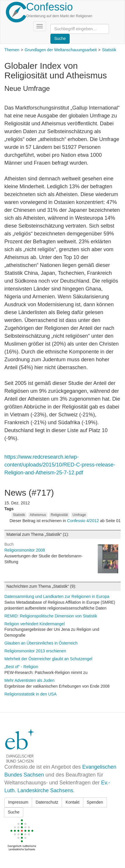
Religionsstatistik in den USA (30, 694)
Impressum (18, 802)
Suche (14, 812)
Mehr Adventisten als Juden (29, 680)
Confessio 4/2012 (83, 521)
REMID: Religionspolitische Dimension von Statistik (51, 616)
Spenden (95, 802)
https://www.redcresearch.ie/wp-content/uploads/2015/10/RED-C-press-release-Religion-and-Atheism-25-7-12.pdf (60, 465)
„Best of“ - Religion (21, 667)
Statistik (109, 50)
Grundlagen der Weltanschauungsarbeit (61, 50)
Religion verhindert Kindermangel (35, 624)
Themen (12, 50)
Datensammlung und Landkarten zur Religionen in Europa (57, 596)
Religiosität (59, 515)
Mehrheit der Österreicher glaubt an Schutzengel (48, 659)
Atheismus (38, 515)
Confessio (50, 7)
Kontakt (72, 802)
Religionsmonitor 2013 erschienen (35, 651)
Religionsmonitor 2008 (25, 550)
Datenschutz (47, 802)
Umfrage (79, 515)
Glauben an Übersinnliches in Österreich (41, 643)
